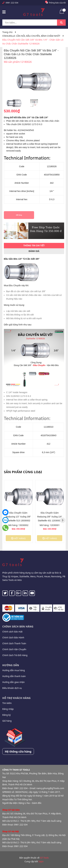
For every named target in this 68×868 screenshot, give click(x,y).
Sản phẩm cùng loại (23, 472)
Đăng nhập (8, 709)
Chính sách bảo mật (12, 632)
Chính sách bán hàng (18, 627)
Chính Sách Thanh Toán (14, 643)
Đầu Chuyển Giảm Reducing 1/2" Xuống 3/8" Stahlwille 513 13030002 (18, 517)
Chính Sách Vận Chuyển (14, 649)
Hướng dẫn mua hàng (14, 670)
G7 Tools (44, 858)
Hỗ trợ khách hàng (16, 698)
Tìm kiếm (7, 703)
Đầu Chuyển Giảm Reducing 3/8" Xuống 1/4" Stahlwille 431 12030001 (50, 517)
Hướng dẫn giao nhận (13, 682)
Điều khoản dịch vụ (12, 688)
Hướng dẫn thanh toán (14, 676)
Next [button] (63, 520)
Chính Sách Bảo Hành (13, 637)
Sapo (41, 861)
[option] (14, 104)
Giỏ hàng (7, 721)
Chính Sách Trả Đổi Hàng (15, 655)
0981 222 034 (12, 3)
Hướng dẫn (11, 665)
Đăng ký (7, 715)
